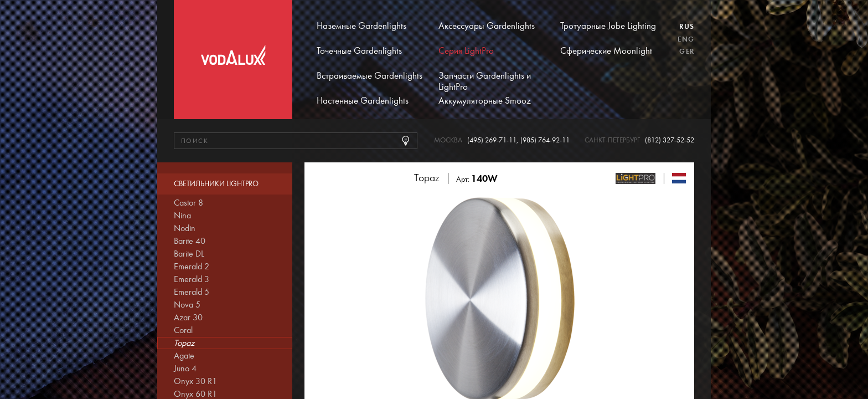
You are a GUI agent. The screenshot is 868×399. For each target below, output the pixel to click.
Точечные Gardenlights (359, 51)
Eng (686, 39)
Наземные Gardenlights (361, 26)
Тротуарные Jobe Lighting (608, 26)
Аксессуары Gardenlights (487, 26)
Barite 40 (190, 241)
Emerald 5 (192, 292)
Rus (687, 27)
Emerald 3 (192, 279)
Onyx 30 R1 (195, 381)
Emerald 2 (192, 267)
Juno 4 (185, 369)
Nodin (185, 228)
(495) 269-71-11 (492, 140)
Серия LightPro (466, 51)
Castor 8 (188, 203)
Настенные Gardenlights (363, 101)
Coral (183, 330)
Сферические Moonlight (606, 51)
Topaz (184, 343)
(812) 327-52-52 (670, 140)
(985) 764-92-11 (545, 140)
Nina (182, 216)
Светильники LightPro (216, 184)
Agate (184, 356)
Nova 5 (187, 305)
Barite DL (189, 254)
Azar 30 (188, 318)
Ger (687, 52)
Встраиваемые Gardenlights (370, 76)
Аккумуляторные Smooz (485, 101)
